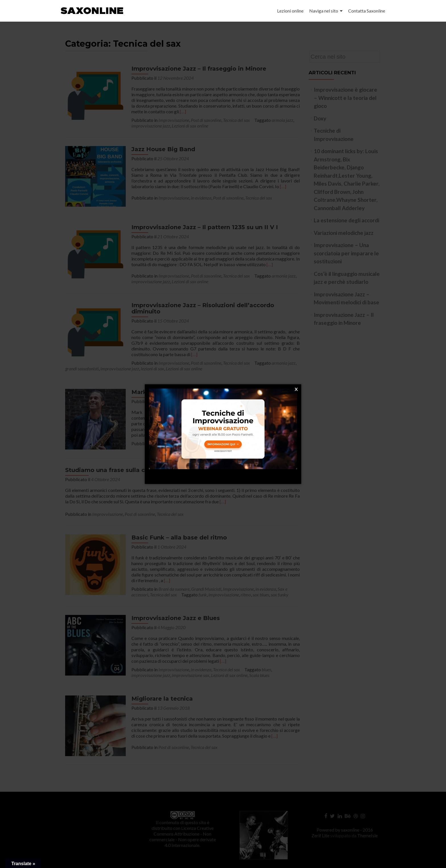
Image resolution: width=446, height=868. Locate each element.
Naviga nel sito (324, 11)
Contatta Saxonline (367, 11)
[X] (296, 389)
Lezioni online (290, 11)
